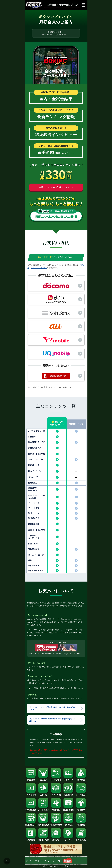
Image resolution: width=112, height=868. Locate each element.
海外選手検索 (56, 824)
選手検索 (81, 779)
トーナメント (56, 779)
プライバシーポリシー (39, 268)
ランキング (69, 779)
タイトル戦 (56, 794)
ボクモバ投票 (43, 839)
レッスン (69, 839)
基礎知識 (31, 839)
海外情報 (81, 824)
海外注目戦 (69, 824)
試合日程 (31, 779)
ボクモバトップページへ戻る (49, 861)
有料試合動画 (31, 809)
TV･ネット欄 (31, 794)
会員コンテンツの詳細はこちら (56, 187)
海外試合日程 (31, 824)
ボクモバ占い (81, 839)
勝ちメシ (56, 839)
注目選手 (81, 809)
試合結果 (43, 779)
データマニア (43, 809)
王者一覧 (43, 794)
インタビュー (81, 794)
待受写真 (56, 809)
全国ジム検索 (69, 809)
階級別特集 (69, 794)
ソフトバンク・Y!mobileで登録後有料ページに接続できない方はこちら (52, 720)
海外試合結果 (43, 824)
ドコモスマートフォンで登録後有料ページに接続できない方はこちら (52, 708)
